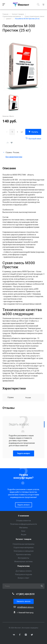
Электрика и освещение (24, 551)
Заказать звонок (24, 601)
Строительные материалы (23, 544)
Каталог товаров (24, 539)
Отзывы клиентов (23, 521)
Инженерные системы (23, 561)
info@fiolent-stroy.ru (25, 607)
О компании (23, 516)
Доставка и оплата (24, 571)
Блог (23, 531)
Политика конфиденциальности (24, 524)
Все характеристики (14, 157)
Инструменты (23, 558)
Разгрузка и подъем (24, 574)
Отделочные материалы (24, 548)
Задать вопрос (24, 453)
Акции (24, 535)
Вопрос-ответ (23, 578)
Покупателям (23, 566)
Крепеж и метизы (24, 554)
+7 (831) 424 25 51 (25, 594)
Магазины (23, 528)
